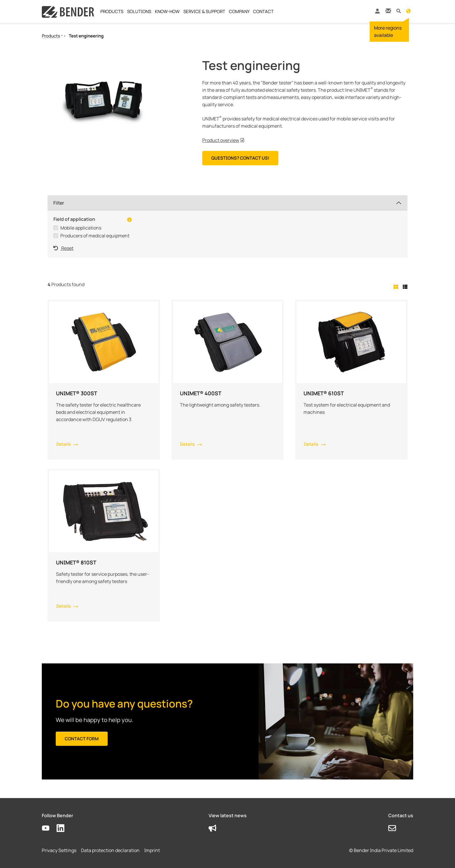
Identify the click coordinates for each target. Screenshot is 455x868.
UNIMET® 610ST (324, 393)
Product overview (221, 140)
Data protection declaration (110, 850)
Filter (59, 203)
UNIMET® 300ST (77, 393)
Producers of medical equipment (95, 236)
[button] (399, 11)
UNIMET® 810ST (76, 562)
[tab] (397, 287)
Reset (63, 248)
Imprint (152, 850)
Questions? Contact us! (240, 158)
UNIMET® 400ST (201, 393)
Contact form (82, 739)
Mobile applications (81, 228)
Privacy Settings (59, 850)
